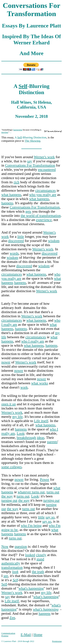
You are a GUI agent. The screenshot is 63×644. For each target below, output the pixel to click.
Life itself (41, 421)
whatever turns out (31, 492)
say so (50, 517)
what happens (11, 195)
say (30, 161)
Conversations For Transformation (30, 165)
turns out (53, 492)
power (6, 362)
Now (5, 546)
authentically (11, 563)
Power (45, 479)
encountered (47, 170)
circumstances (46, 190)
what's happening (31, 588)
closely (41, 555)
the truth (38, 572)
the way (7, 496)
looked (30, 555)
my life (17, 417)
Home (38, 635)
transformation (12, 567)
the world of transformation (41, 216)
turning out (9, 500)
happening (18, 130)
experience (44, 220)
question (21, 546)
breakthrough (26, 438)
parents (52, 442)
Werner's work (44, 157)
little (21, 237)
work (24, 387)
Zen (12, 618)
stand (40, 559)
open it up (9, 404)
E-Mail (26, 635)
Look (21, 433)
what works (40, 383)
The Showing (33, 141)
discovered (16, 241)
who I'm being (31, 526)
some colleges (12, 467)
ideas (41, 438)
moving (5, 132)
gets (28, 211)
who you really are (43, 195)
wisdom (54, 241)
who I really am (33, 341)
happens (7, 203)
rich (16, 182)
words (14, 253)
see (6, 576)
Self (23, 86)
